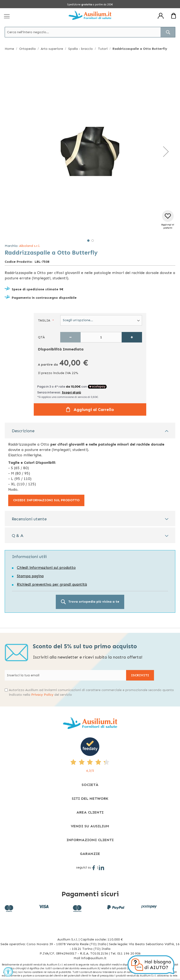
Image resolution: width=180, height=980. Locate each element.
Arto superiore (52, 49)
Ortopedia (27, 49)
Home (9, 49)
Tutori (103, 49)
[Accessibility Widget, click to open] (8, 972)
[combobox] (90, 32)
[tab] (90, 431)
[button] (166, 151)
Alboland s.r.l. (30, 246)
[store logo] (90, 15)
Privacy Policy (42, 695)
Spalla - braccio (81, 49)
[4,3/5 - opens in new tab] (90, 755)
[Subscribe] (140, 675)
